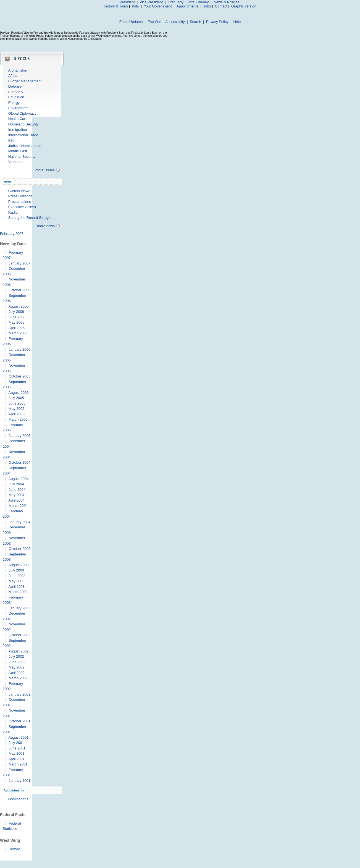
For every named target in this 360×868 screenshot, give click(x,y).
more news (46, 226)
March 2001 (18, 764)
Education (16, 97)
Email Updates (131, 22)
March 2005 (18, 419)
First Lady (176, 2)
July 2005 (16, 398)
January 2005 (19, 436)
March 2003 (18, 592)
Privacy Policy (217, 22)
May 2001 (16, 753)
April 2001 (16, 759)
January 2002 (19, 694)
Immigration (18, 129)
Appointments (188, 6)
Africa (13, 76)
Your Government (158, 6)
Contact (221, 6)
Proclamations (20, 202)
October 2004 (19, 462)
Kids (135, 6)
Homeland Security (23, 124)
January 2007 (19, 263)
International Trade (23, 135)
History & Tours (116, 6)
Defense (15, 86)
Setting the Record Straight (30, 218)
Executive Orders (22, 207)
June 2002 (17, 662)
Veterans (15, 162)
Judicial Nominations (25, 146)
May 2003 (16, 581)
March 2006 (18, 333)
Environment (18, 108)
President (127, 2)
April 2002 (16, 673)
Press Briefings (20, 196)
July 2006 (16, 312)
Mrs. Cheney (199, 2)
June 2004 (17, 490)
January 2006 (19, 349)
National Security (22, 157)
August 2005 (18, 393)
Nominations (18, 799)
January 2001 (19, 781)
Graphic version (244, 6)
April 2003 (16, 587)
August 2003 (18, 565)
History (14, 849)
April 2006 (16, 328)
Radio (13, 212)
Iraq (11, 140)
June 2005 (17, 403)
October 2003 (19, 549)
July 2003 (16, 570)
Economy (16, 92)
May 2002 (16, 667)
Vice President (151, 2)
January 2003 (19, 608)
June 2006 (17, 317)
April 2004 (16, 500)
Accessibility (175, 22)
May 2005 (16, 409)
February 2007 (12, 234)
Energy (14, 103)
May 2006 (16, 322)
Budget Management (25, 81)
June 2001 (17, 748)
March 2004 (18, 506)
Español (154, 22)
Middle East (18, 151)
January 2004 (19, 522)
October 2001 (19, 721)
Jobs (207, 6)
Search (195, 22)
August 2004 (18, 479)
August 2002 (18, 651)
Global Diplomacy (22, 113)
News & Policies (226, 2)
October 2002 (19, 635)
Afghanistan (18, 70)
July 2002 (16, 656)
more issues (45, 170)
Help (237, 22)
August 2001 (18, 737)
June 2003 (17, 576)
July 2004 (16, 484)
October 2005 (19, 376)
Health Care (18, 119)
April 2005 (16, 414)
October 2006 (19, 290)
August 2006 (18, 306)
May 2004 (16, 495)
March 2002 (18, 678)
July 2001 (16, 743)
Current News (19, 191)
